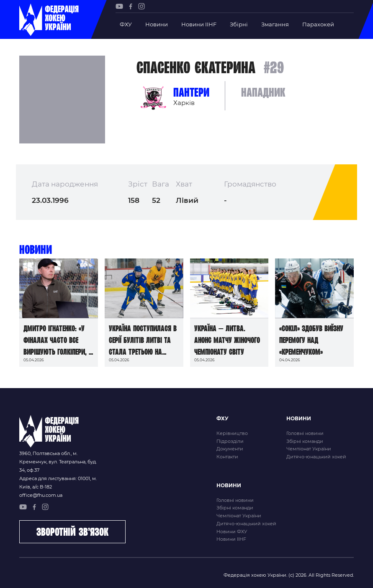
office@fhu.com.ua (41, 495)
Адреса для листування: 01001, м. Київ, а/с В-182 (58, 483)
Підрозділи (230, 441)
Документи (230, 449)
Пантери (191, 92)
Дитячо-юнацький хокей (316, 457)
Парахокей (318, 24)
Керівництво (232, 433)
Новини (157, 24)
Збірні (239, 24)
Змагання (275, 24)
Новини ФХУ (232, 532)
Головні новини (305, 433)
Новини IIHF (199, 24)
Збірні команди (305, 441)
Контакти (227, 457)
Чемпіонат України (309, 449)
